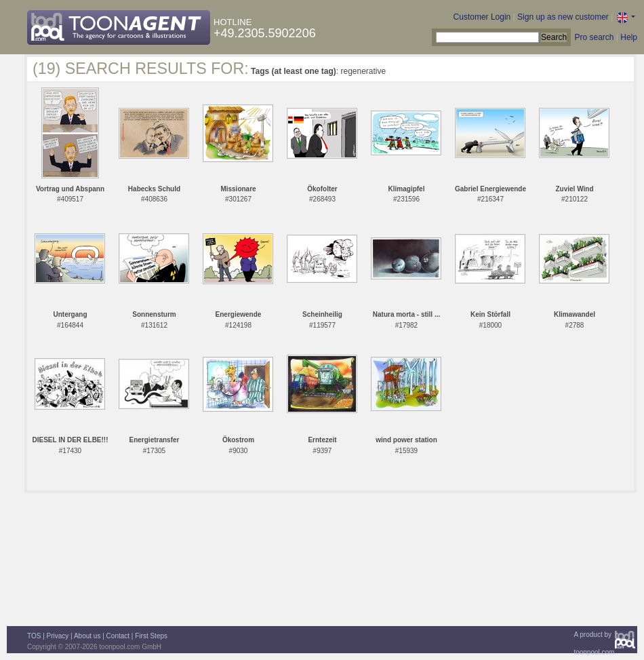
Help (629, 37)
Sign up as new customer (563, 17)
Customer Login (482, 17)
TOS (34, 636)
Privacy (58, 636)
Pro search (594, 37)
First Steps (151, 636)
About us (87, 636)
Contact (118, 636)
